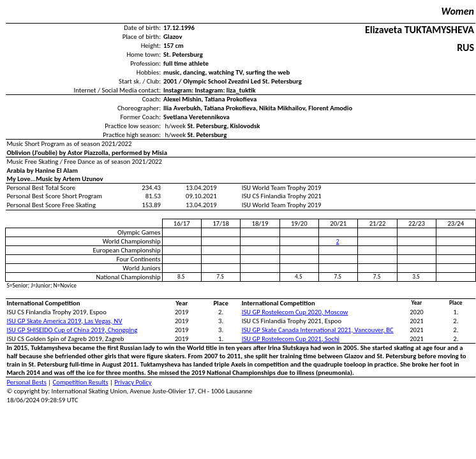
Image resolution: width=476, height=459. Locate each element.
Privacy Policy (133, 382)
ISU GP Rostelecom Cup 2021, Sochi (291, 339)
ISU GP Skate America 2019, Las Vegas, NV (65, 321)
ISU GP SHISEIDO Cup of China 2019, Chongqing (72, 330)
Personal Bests (27, 382)
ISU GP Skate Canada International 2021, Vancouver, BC (318, 330)
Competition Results (81, 382)
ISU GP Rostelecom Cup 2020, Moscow (295, 312)
